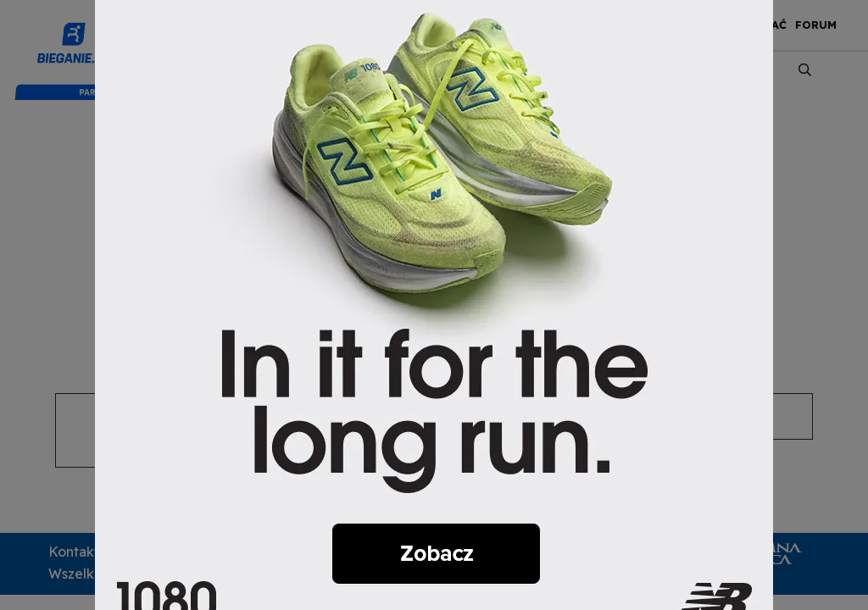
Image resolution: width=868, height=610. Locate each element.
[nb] (434, 303)
